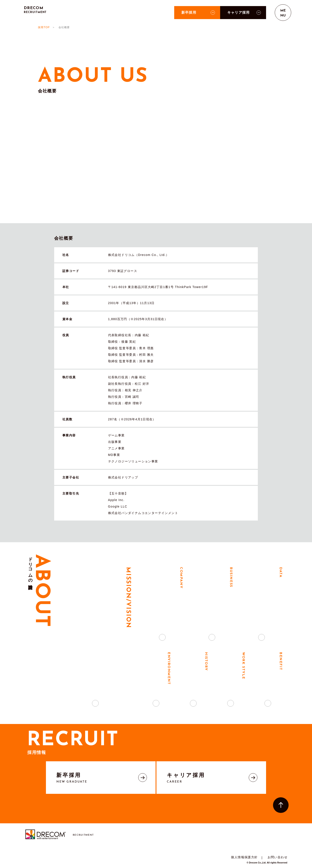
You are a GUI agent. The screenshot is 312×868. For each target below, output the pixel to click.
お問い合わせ (278, 857)
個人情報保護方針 (244, 857)
